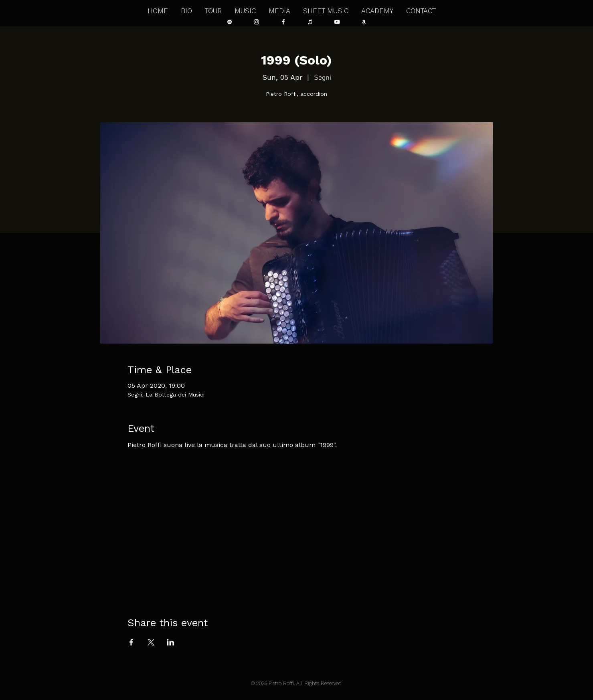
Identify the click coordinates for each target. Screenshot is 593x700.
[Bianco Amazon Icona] (364, 22)
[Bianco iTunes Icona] (310, 22)
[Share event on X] (151, 642)
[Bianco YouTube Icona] (337, 22)
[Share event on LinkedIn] (171, 642)
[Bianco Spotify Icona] (230, 22)
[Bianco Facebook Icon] (283, 22)
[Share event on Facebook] (131, 642)
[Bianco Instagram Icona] (256, 22)
